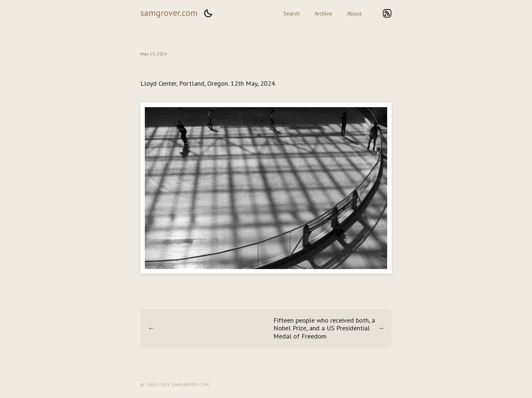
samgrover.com (169, 13)
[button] (208, 13)
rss (387, 13)
